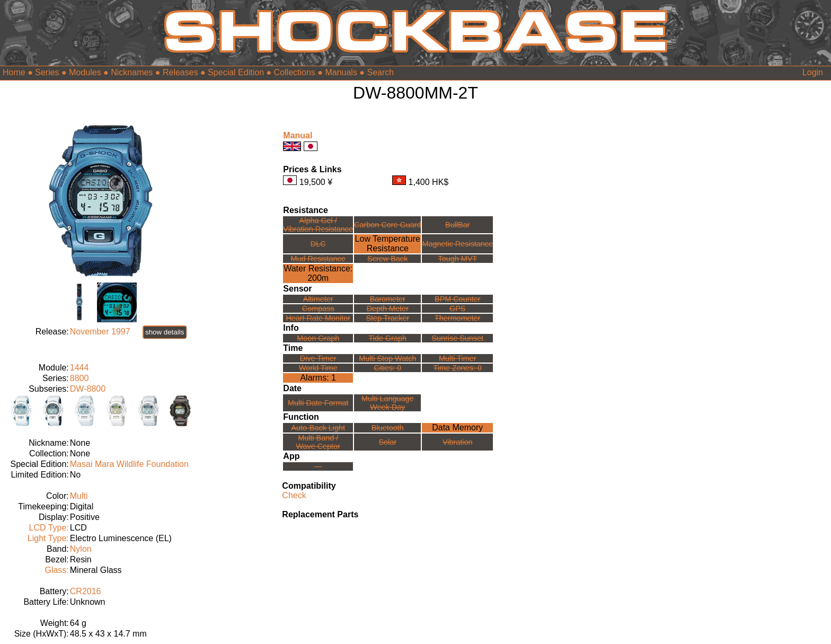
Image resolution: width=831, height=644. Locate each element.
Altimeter (318, 299)
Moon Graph (318, 338)
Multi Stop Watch (387, 358)
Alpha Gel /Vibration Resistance (318, 225)
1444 (79, 368)
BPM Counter (457, 299)
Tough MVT (457, 259)
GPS (457, 308)
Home (14, 72)
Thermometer (457, 318)
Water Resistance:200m (318, 273)
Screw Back (387, 259)
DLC (318, 244)
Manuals (341, 72)
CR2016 (86, 591)
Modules (85, 72)
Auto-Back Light (318, 428)
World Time (318, 368)
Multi (79, 496)
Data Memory (457, 427)
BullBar (457, 225)
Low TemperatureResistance (388, 244)
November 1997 (100, 332)
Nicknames (132, 72)
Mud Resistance (318, 259)
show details (165, 332)
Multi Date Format (318, 403)
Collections (295, 72)
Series (47, 72)
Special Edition (236, 72)
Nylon (81, 549)
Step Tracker (387, 318)
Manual (298, 135)
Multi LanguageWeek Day (387, 403)
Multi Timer (457, 358)
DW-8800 (88, 389)
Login (813, 72)
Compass (318, 308)
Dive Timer (318, 358)
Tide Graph (388, 338)
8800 (79, 378)
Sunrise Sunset (457, 338)
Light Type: (48, 538)
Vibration (458, 442)
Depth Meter (388, 308)
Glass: (56, 570)
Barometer (388, 299)
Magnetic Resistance (457, 244)
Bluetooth (388, 428)
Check (294, 495)
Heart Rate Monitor (318, 318)
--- (318, 466)
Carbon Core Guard (387, 225)
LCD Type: (48, 528)
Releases (180, 72)
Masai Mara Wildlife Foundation (129, 464)
